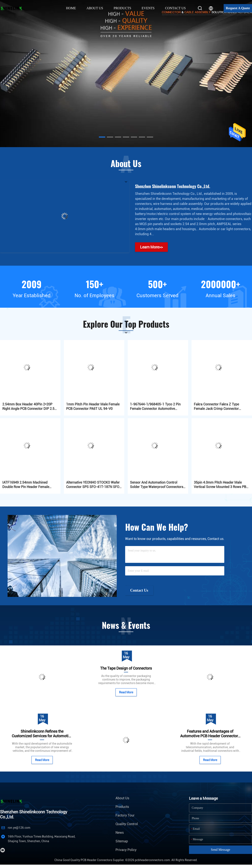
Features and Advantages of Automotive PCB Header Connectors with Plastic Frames (210, 734)
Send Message (220, 850)
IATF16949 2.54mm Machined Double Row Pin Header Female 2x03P (26, 485)
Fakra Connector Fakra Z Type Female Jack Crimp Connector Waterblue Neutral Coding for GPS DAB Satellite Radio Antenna (219, 407)
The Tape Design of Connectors (126, 668)
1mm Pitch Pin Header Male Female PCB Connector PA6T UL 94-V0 (93, 406)
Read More (42, 760)
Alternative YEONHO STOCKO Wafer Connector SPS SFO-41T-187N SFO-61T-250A (93, 485)
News (120, 833)
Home (71, 8)
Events (148, 8)
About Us (122, 798)
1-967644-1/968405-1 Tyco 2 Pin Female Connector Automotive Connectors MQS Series (155, 407)
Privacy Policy (126, 850)
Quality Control (127, 824)
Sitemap (122, 841)
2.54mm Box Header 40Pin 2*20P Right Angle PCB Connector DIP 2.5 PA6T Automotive (28, 407)
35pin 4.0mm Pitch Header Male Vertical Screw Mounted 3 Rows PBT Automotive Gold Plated (221, 485)
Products (122, 807)
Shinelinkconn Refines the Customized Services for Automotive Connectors (42, 734)
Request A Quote (238, 8)
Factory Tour (125, 815)
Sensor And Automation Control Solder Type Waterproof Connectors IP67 (157, 485)
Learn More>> (151, 247)
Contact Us (175, 8)
